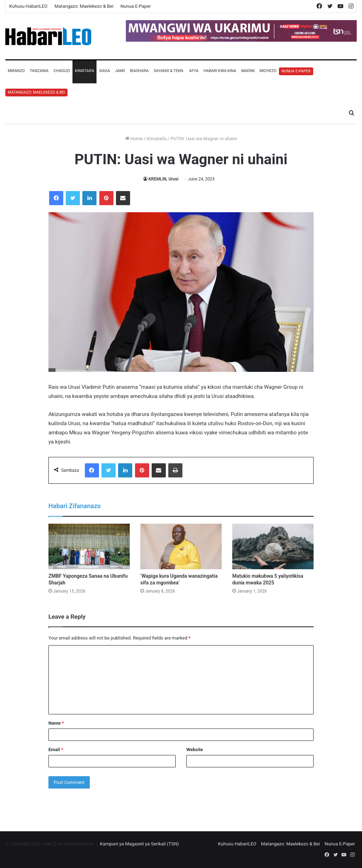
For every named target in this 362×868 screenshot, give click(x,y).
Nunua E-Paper (136, 6)
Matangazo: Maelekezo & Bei (84, 6)
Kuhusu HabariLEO (28, 6)
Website (195, 750)
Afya (194, 71)
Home (134, 139)
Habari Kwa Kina (220, 71)
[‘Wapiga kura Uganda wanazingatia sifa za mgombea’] (181, 547)
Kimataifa (85, 71)
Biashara (139, 71)
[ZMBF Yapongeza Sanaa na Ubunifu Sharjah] (89, 547)
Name (56, 723)
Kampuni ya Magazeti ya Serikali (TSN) (139, 844)
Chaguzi (62, 71)
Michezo (268, 71)
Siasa (104, 71)
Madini (248, 71)
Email (56, 750)
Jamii (120, 71)
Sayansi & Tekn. (169, 71)
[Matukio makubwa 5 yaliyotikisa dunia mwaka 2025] (273, 547)
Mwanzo (16, 71)
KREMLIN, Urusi (164, 179)
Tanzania (39, 71)
